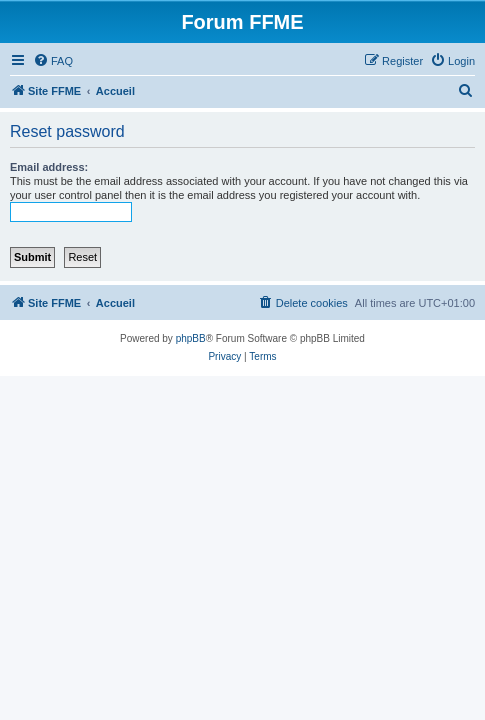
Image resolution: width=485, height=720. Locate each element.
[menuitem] (53, 61)
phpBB (191, 338)
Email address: (49, 167)
